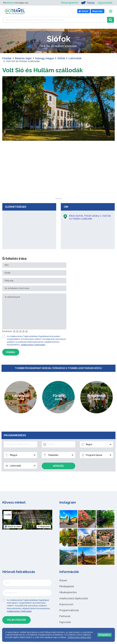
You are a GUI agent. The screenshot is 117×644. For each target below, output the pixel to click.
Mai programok (69, 3)
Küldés (11, 352)
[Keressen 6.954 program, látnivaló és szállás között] (55, 20)
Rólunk (63, 580)
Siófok (61, 58)
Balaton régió (23, 58)
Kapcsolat (65, 622)
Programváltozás (69, 610)
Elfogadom (105, 635)
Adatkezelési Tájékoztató (33, 345)
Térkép (88, 3)
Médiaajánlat (67, 586)
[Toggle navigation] (111, 11)
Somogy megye (44, 58)
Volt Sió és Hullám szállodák (43, 70)
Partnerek (65, 616)
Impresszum (66, 604)
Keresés (58, 466)
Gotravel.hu (19, 513)
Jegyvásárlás (105, 3)
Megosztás (44, 526)
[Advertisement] (58, 179)
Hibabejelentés (68, 592)
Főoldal (7, 58)
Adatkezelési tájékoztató (74, 598)
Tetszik (13, 526)
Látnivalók (75, 58)
